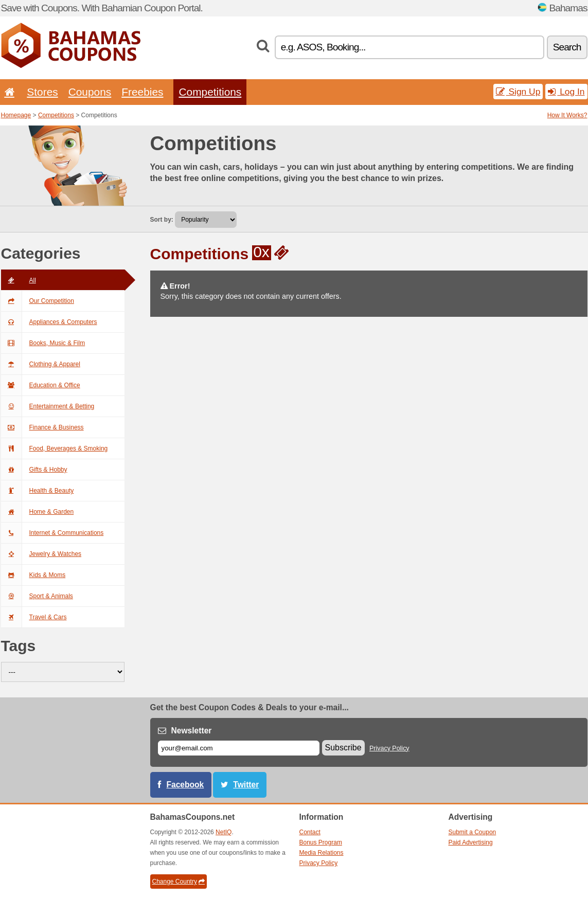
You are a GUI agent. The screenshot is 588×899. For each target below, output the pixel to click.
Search (567, 47)
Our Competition (38, 301)
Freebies (142, 92)
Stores (42, 92)
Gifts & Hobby (34, 470)
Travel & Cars (34, 617)
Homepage (16, 115)
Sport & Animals (37, 596)
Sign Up (518, 92)
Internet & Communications (52, 533)
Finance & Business (42, 427)
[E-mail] (239, 748)
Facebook (185, 785)
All (19, 280)
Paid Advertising (471, 842)
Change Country (179, 882)
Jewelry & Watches (41, 554)
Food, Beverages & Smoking (55, 448)
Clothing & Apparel (41, 364)
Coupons (90, 92)
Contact (310, 832)
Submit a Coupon (473, 832)
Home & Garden (38, 512)
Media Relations (322, 853)
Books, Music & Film (43, 343)
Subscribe (343, 748)
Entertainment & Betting (48, 406)
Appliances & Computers (49, 322)
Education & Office (41, 385)
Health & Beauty (38, 491)
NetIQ (224, 832)
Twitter (246, 785)
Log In (566, 92)
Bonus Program (321, 842)
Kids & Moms (33, 575)
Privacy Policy (389, 748)
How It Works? (567, 115)
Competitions (210, 92)
